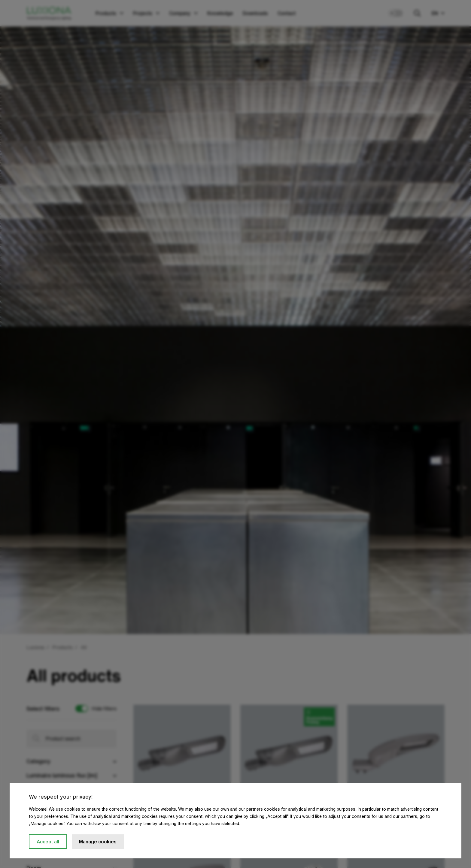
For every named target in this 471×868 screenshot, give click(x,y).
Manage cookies (98, 842)
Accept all (48, 842)
